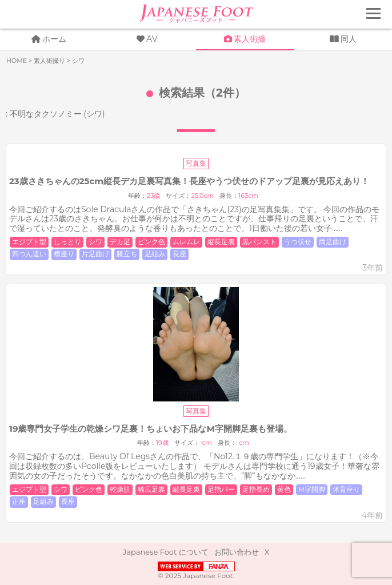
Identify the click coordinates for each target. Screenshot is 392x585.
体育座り (346, 490)
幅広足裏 (151, 490)
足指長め (256, 490)
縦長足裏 (221, 242)
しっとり (67, 242)
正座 (19, 502)
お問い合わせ (237, 552)
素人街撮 (250, 39)
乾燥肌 (120, 490)
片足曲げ (95, 254)
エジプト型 (29, 242)
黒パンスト (259, 242)
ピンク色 (151, 242)
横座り (64, 254)
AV (152, 39)
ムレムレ (186, 242)
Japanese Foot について (166, 552)
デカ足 (120, 242)
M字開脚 (312, 490)
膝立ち (127, 254)
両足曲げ (333, 242)
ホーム (54, 39)
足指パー (221, 490)
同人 (349, 39)
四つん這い (29, 254)
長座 (179, 254)
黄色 (284, 490)
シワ (95, 242)
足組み (155, 254)
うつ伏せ (298, 242)
